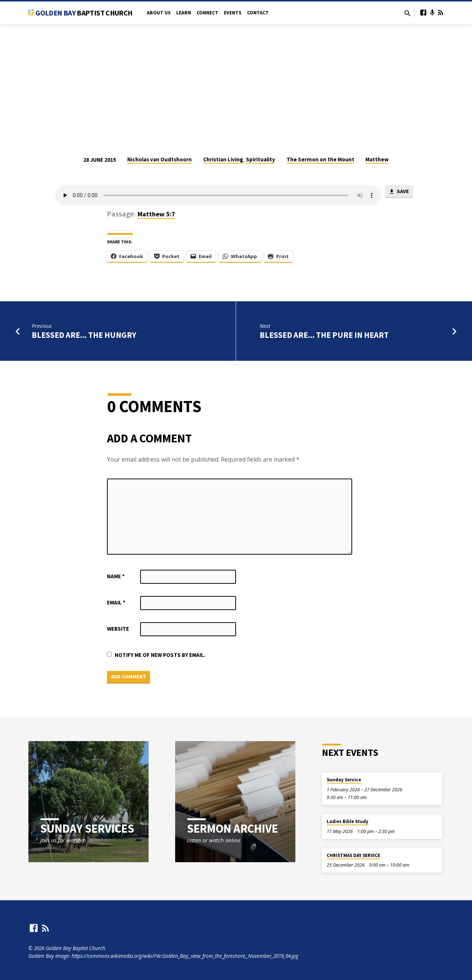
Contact (258, 13)
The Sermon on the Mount (320, 159)
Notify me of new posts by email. (160, 655)
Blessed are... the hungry (84, 335)
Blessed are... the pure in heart (324, 335)
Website (118, 629)
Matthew (377, 159)
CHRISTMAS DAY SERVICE (353, 856)
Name (116, 576)
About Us (159, 13)
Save (399, 192)
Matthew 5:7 (156, 214)
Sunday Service (344, 780)
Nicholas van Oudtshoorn (159, 159)
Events (233, 13)
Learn (184, 13)
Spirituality (261, 159)
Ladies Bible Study (348, 822)
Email (116, 602)
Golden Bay (84, 13)
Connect (207, 13)
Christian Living (223, 159)
